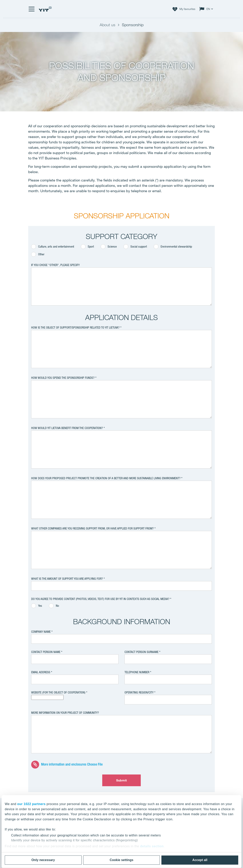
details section (152, 846)
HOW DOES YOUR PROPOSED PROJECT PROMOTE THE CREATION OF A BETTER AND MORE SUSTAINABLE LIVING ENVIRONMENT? (106, 478)
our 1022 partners (31, 804)
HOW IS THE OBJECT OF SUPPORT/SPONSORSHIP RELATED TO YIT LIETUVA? (75, 327)
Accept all (200, 860)
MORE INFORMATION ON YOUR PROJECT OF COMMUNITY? (65, 713)
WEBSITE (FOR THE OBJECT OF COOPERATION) (58, 692)
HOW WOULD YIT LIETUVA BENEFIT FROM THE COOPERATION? (67, 428)
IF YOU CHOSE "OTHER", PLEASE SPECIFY (55, 265)
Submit (122, 780)
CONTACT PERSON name (46, 652)
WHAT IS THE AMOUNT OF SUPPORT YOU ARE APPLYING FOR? (67, 579)
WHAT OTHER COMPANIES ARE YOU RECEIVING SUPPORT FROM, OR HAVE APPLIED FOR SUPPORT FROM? (93, 528)
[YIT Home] (45, 9)
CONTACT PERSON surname (141, 652)
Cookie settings (121, 860)
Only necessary (43, 860)
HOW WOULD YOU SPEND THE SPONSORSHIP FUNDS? (63, 378)
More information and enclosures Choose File (72, 764)
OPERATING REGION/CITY (139, 692)
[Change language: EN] (207, 9)
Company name (41, 632)
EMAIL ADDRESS (41, 672)
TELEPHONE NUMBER (137, 672)
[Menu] (31, 9)
